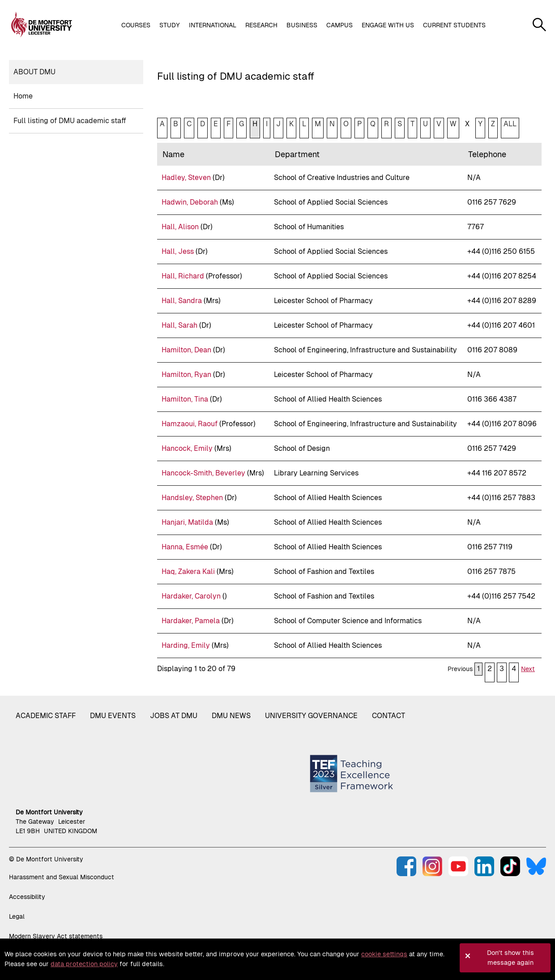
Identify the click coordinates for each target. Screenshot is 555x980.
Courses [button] (136, 25)
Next (528, 669)
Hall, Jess (178, 251)
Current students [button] (454, 25)
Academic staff (46, 716)
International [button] (213, 25)
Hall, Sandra (182, 301)
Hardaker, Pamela (191, 621)
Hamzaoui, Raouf (190, 424)
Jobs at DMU (174, 716)
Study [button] (170, 25)
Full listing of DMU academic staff (70, 121)
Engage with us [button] (388, 25)
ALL (510, 124)
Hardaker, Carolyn (191, 596)
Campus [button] (339, 25)
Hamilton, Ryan (186, 374)
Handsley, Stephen (192, 498)
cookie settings (384, 954)
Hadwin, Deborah (190, 202)
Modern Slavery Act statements (56, 936)
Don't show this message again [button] (510, 958)
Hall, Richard (183, 276)
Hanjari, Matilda (187, 522)
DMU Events (113, 716)
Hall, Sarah (179, 325)
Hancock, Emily (187, 448)
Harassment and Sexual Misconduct (62, 877)
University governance (311, 716)
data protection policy (84, 964)
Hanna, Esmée (185, 547)
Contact (388, 716)
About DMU (34, 72)
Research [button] (261, 25)
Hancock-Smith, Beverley (203, 473)
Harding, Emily (186, 645)
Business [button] (302, 25)
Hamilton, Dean (186, 350)
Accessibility (27, 897)
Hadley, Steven (186, 178)
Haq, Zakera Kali (188, 571)
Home (23, 96)
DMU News (231, 716)
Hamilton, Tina (185, 399)
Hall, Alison (180, 227)
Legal (17, 916)
